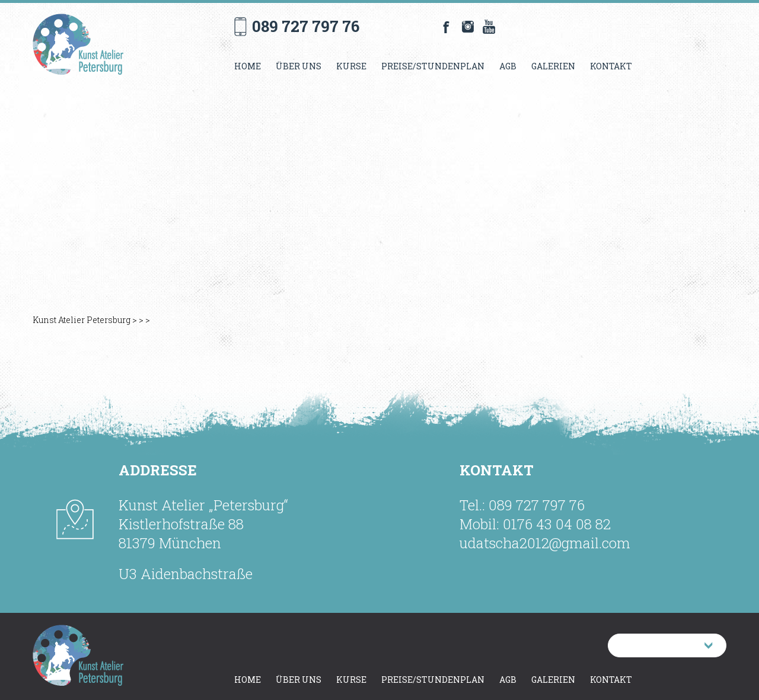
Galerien (553, 66)
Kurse (351, 66)
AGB (508, 66)
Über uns (299, 66)
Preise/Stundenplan (433, 66)
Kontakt (611, 66)
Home (248, 66)
